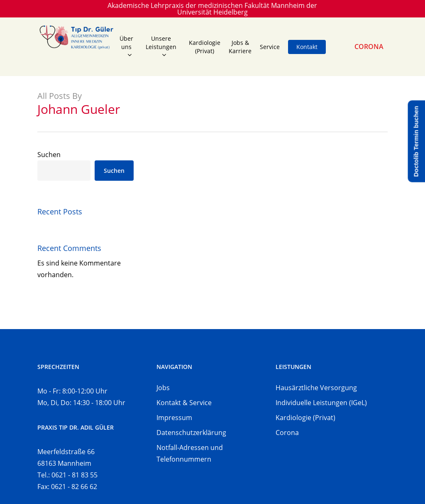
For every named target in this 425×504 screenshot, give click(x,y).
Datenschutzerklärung (191, 433)
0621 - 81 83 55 (74, 475)
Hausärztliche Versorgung (316, 388)
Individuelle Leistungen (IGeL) (321, 403)
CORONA (369, 47)
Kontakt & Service (184, 403)
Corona (287, 433)
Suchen (49, 155)
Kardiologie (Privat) (305, 418)
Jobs (163, 388)
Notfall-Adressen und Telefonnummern (190, 453)
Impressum (174, 418)
